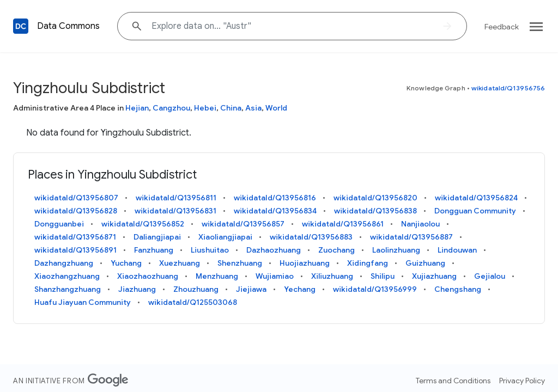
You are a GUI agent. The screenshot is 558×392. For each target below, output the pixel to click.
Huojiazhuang (305, 263)
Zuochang (336, 250)
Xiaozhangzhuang (67, 276)
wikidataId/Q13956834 (275, 211)
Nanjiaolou (420, 224)
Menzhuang (217, 276)
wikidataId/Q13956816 (275, 198)
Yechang (300, 289)
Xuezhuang (180, 263)
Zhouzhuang (196, 289)
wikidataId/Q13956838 (375, 211)
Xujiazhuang (434, 276)
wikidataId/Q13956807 (76, 198)
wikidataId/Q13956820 (375, 198)
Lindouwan (457, 250)
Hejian (137, 108)
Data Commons (68, 26)
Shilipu (383, 276)
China (231, 108)
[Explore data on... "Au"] (292, 26)
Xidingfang (368, 263)
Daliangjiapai (157, 237)
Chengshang (458, 289)
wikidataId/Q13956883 (311, 237)
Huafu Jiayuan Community (83, 302)
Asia (253, 108)
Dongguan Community (475, 211)
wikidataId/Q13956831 (175, 211)
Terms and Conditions (453, 381)
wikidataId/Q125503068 (193, 302)
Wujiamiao (275, 276)
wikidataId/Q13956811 (176, 198)
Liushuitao (210, 250)
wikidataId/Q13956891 (75, 250)
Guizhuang (425, 263)
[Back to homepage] (21, 26)
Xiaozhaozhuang (148, 276)
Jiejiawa (251, 289)
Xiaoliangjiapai (225, 237)
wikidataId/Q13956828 (76, 211)
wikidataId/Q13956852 (143, 224)
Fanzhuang (154, 250)
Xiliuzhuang (332, 276)
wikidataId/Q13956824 (476, 198)
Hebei (205, 108)
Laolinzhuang (396, 250)
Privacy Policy (522, 381)
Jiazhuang (137, 289)
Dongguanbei (59, 224)
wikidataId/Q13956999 (375, 289)
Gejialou (490, 276)
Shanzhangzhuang (68, 289)
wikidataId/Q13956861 (343, 224)
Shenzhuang (240, 263)
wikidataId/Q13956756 (508, 88)
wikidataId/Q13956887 (411, 237)
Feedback (502, 27)
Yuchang (126, 263)
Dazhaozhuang (274, 250)
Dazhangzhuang (64, 263)
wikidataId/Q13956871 (75, 237)
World (276, 108)
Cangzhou (171, 108)
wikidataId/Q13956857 (243, 224)
